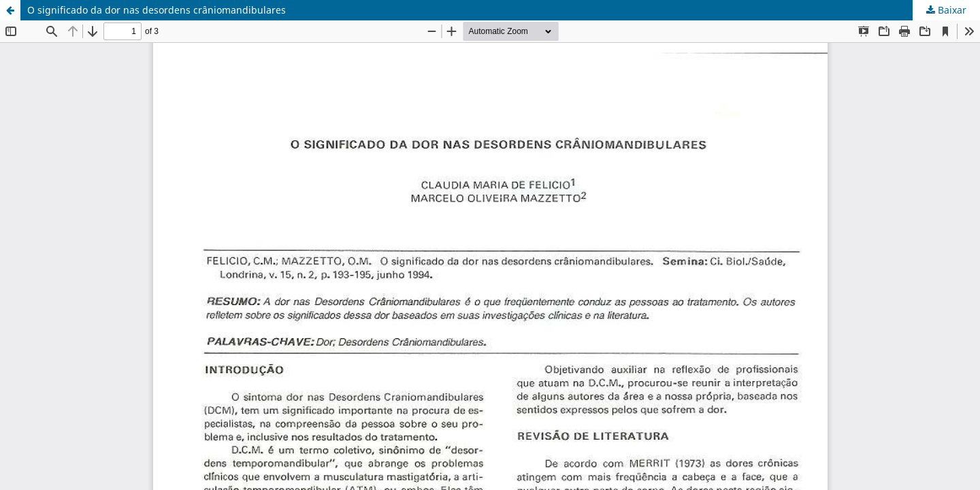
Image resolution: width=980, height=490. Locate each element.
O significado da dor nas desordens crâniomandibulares (157, 10)
